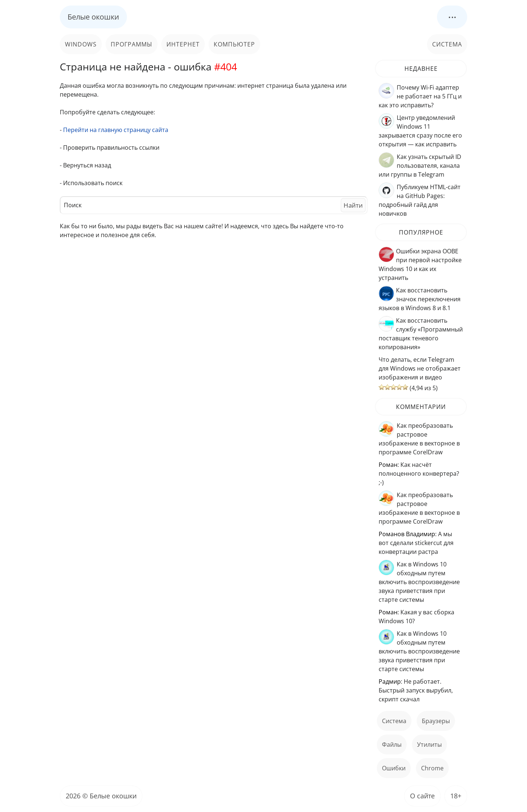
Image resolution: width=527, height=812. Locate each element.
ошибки (394, 768)
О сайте (422, 796)
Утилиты (429, 745)
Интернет (183, 44)
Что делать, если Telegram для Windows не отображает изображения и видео (420, 368)
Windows (81, 44)
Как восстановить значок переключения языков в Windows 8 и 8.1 (420, 299)
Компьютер (234, 44)
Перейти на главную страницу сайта (116, 130)
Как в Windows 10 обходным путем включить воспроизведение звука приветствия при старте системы (419, 582)
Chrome (432, 768)
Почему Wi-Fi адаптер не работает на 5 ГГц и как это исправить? (420, 96)
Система (447, 44)
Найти (353, 205)
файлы (392, 745)
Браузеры (436, 721)
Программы (132, 44)
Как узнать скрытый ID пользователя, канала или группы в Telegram (420, 166)
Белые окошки (93, 17)
